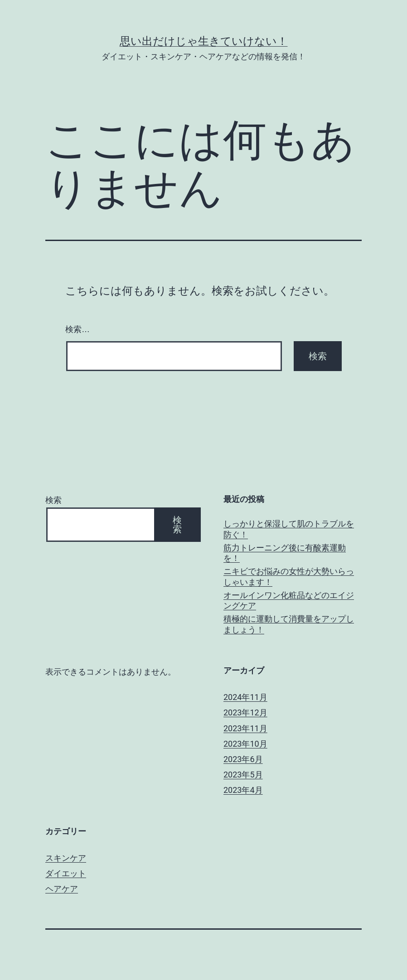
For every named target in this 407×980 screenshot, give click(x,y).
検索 (53, 500)
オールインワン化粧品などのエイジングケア (289, 600)
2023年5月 (243, 775)
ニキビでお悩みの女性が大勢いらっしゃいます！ (289, 576)
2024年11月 (245, 697)
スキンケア (66, 858)
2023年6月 (243, 759)
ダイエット (66, 873)
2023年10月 (245, 744)
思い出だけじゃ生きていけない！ (204, 41)
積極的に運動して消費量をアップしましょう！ (289, 624)
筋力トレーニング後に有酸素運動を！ (285, 553)
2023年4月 (243, 790)
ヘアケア (62, 889)
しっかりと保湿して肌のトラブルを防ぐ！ (289, 529)
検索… (78, 329)
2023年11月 (245, 728)
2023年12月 (245, 712)
